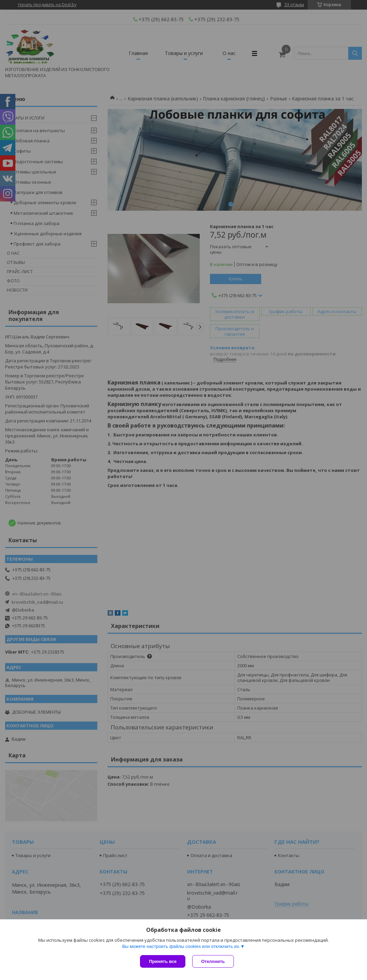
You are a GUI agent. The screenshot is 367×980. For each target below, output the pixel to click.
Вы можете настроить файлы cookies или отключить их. (181, 946)
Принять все (163, 961)
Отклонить (213, 961)
